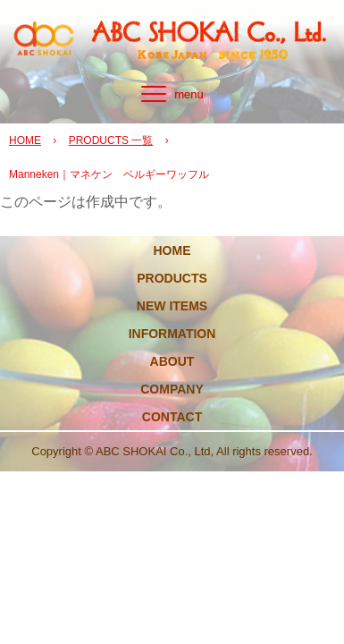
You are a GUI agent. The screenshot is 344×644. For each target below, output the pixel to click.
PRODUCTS (172, 278)
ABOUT (172, 361)
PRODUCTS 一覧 (111, 140)
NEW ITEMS (172, 306)
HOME (25, 140)
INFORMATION (172, 334)
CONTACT (172, 417)
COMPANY (172, 389)
